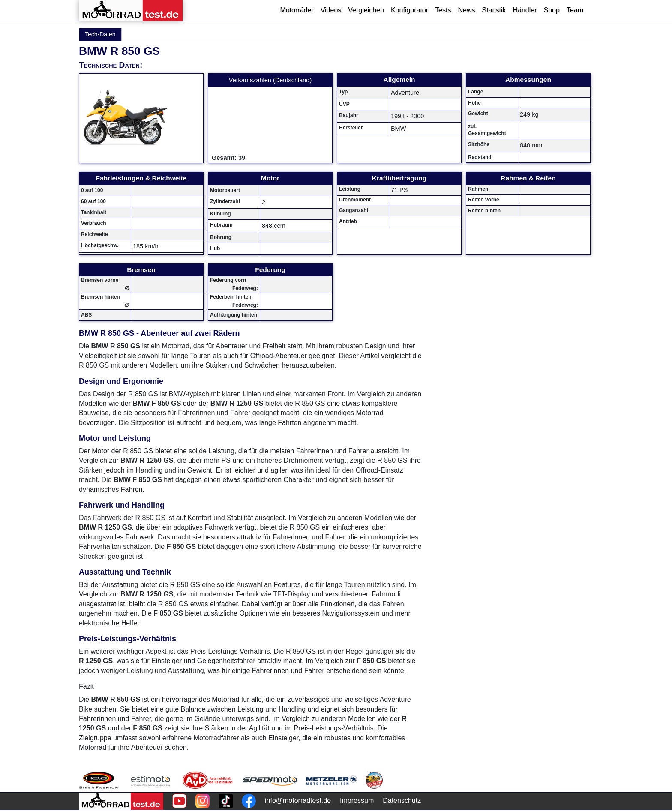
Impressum (357, 801)
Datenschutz (402, 801)
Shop (552, 10)
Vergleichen (366, 10)
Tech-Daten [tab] (100, 34)
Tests (443, 10)
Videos (331, 10)
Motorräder (297, 10)
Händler (525, 10)
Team (575, 10)
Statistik (494, 10)
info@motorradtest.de (298, 801)
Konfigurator (409, 10)
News (466, 10)
